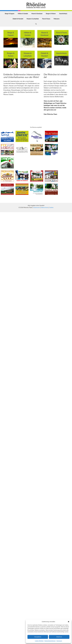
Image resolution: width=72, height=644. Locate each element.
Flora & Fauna (46, 19)
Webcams (56, 19)
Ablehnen (59, 637)
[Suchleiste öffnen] (36, 24)
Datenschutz (44, 208)
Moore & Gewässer (37, 14)
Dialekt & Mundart (18, 19)
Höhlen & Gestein (23, 14)
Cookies (51, 208)
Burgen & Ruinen (51, 14)
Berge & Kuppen (10, 14)
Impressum (59, 641)
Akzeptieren (38, 637)
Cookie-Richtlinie (39, 641)
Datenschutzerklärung (50, 641)
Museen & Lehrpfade (33, 19)
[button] (69, 622)
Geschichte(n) (63, 14)
